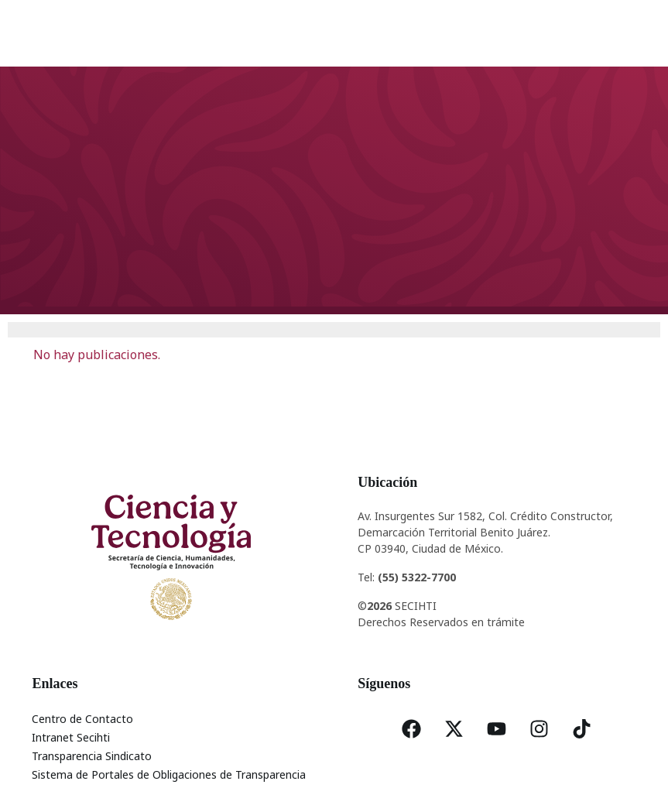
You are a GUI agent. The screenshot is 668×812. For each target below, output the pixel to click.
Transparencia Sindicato (92, 756)
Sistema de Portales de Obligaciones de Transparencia (169, 774)
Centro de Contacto (82, 719)
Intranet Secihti (71, 737)
